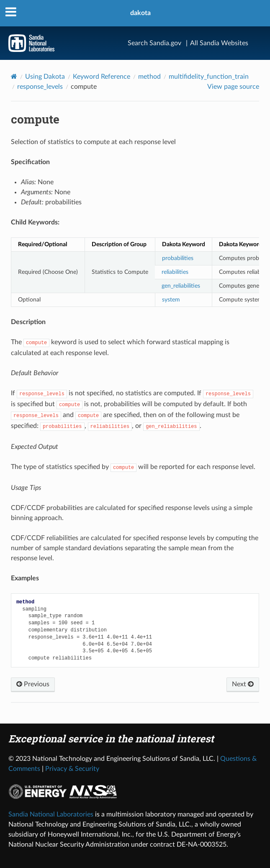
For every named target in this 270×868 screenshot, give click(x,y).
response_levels (40, 87)
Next (243, 684)
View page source (233, 87)
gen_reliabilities (181, 286)
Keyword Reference (102, 77)
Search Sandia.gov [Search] (154, 43)
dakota (140, 13)
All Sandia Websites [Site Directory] (219, 43)
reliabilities (175, 272)
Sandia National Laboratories (51, 814)
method (149, 77)
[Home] (14, 76)
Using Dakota (45, 77)
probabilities (178, 258)
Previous (33, 684)
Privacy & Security (72, 769)
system (171, 300)
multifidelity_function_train (209, 77)
